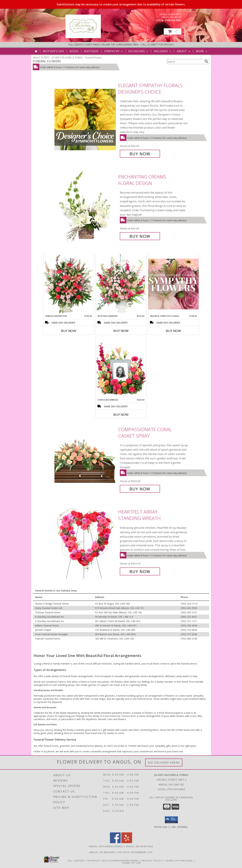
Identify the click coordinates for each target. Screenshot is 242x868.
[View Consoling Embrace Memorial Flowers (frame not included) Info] (121, 368)
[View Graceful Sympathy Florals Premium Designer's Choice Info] (173, 284)
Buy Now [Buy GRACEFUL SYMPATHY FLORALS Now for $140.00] (173, 331)
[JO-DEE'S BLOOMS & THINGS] (83, 37)
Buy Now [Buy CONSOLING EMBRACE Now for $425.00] (121, 415)
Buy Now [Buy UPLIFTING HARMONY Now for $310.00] (121, 331)
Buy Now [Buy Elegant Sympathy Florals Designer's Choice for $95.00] (140, 154)
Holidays (163, 51)
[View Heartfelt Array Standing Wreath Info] (85, 542)
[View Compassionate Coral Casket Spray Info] (85, 459)
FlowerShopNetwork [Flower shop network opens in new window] (123, 861)
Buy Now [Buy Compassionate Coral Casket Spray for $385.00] (140, 489)
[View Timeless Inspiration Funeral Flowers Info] (69, 284)
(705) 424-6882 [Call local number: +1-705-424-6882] (173, 20)
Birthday (91, 51)
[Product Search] (185, 62)
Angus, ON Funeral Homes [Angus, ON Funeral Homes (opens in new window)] (106, 846)
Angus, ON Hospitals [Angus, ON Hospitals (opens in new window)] (139, 846)
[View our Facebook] (115, 842)
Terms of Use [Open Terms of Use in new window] (132, 863)
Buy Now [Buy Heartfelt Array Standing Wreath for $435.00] (140, 571)
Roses (74, 51)
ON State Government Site (135, 852)
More (202, 51)
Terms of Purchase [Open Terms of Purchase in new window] (179, 861)
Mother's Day (54, 51)
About (184, 51)
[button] (173, 31)
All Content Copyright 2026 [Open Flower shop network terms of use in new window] (88, 861)
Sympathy (114, 51)
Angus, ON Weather (102, 852)
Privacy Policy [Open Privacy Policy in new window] (152, 861)
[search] (206, 61)
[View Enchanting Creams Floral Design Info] (85, 206)
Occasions (139, 51)
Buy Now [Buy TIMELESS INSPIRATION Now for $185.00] (69, 331)
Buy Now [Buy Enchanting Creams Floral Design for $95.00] (140, 236)
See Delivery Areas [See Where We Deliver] (164, 762)
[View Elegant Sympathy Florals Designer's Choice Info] (85, 120)
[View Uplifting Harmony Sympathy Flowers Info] (121, 284)
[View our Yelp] (127, 842)
